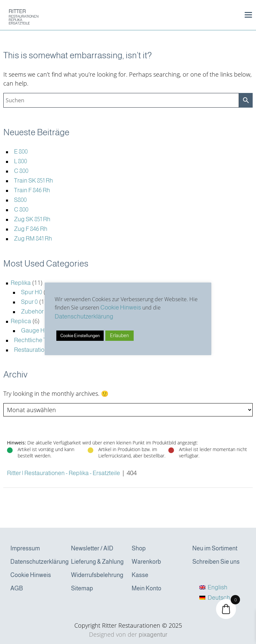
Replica (21, 321)
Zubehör (32, 312)
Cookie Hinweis (31, 575)
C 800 (21, 171)
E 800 (21, 152)
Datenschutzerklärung (38, 562)
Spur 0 (29, 302)
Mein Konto (146, 588)
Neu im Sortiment (215, 548)
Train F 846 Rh (32, 190)
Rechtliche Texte (36, 340)
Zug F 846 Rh (31, 229)
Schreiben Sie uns (216, 562)
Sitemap (82, 588)
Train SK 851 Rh (33, 181)
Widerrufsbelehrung (97, 575)
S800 (20, 200)
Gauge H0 (34, 330)
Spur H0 (31, 292)
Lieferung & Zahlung (97, 562)
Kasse (140, 575)
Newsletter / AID (92, 548)
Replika (21, 283)
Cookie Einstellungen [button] (80, 336)
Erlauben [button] (119, 335)
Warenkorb (146, 562)
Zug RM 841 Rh (33, 239)
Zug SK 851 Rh (32, 219)
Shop (139, 548)
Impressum (25, 548)
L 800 (20, 161)
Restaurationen (34, 350)
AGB (17, 588)
